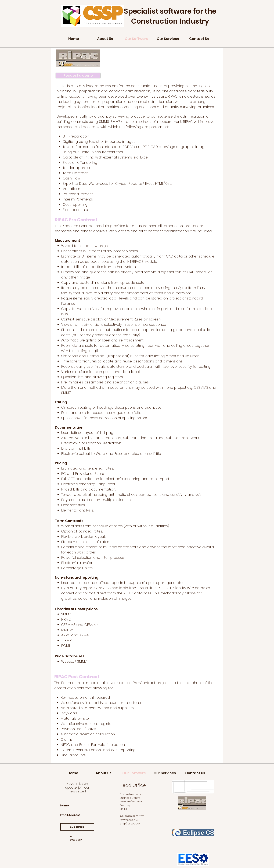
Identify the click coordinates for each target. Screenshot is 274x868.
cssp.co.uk (132, 820)
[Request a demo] (78, 75)
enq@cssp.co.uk (130, 824)
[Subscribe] (77, 827)
